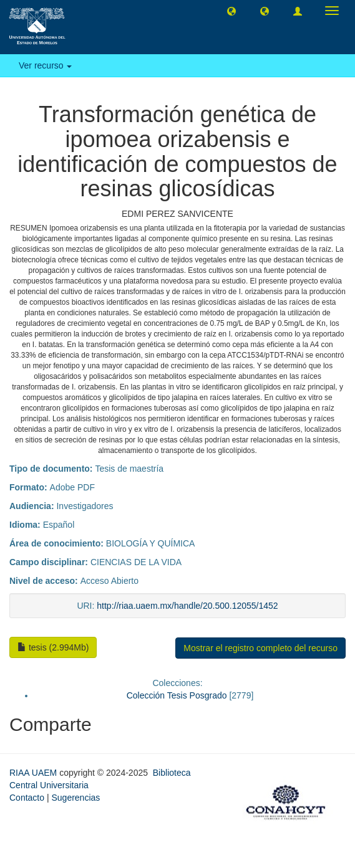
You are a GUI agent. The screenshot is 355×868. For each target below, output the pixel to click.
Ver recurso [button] (45, 65)
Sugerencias (75, 798)
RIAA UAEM (34, 773)
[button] (231, 11)
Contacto (27, 798)
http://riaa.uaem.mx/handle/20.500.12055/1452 (187, 606)
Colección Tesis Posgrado (177, 695)
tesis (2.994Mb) (53, 647)
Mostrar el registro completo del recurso (260, 648)
